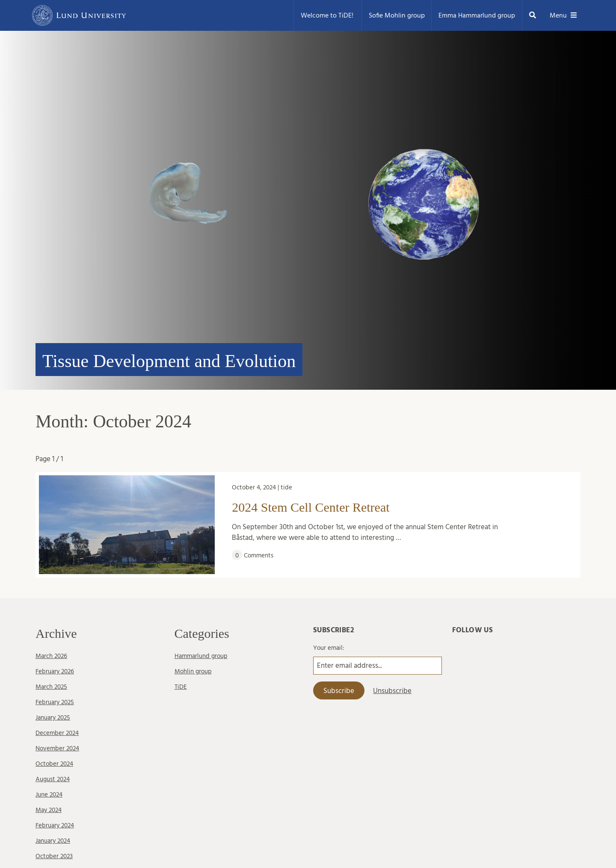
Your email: (329, 648)
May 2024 (49, 810)
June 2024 (49, 795)
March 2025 (51, 687)
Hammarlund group (201, 656)
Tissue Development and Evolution (169, 361)
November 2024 (57, 748)
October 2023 (54, 856)
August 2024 (53, 779)
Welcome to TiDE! (328, 15)
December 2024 (57, 733)
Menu (563, 15)
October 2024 (54, 764)
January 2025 (53, 718)
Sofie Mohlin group (397, 15)
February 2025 (55, 702)
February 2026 (55, 671)
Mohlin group (193, 671)
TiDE (181, 687)
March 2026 (51, 656)
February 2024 (55, 825)
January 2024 (53, 841)
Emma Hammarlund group (477, 15)
